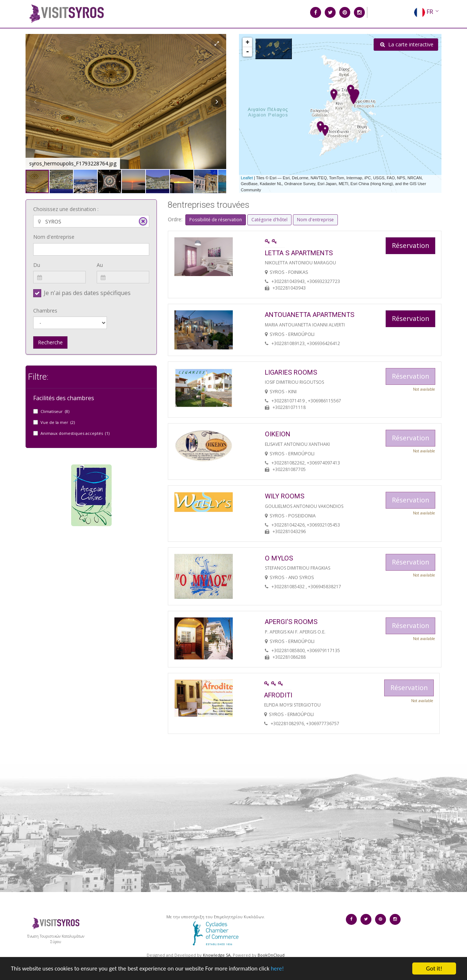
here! (287, 974)
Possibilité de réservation (216, 220)
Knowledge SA (217, 955)
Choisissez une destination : (66, 209)
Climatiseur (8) (55, 411)
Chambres (45, 311)
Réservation (410, 245)
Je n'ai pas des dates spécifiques (87, 293)
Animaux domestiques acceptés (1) (75, 433)
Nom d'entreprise (54, 237)
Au (100, 265)
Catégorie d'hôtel (269, 220)
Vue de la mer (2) (58, 422)
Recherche (50, 342)
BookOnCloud (271, 955)
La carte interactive (407, 44)
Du (37, 265)
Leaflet (247, 178)
